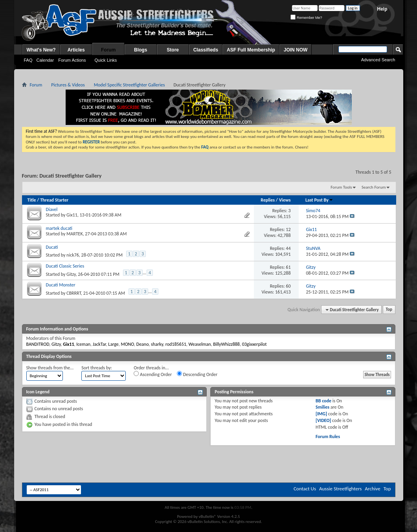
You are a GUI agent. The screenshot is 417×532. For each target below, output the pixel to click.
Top (389, 310)
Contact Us (305, 489)
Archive (372, 489)
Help (382, 9)
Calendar (45, 60)
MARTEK (75, 234)
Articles (76, 50)
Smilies (322, 407)
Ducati (52, 247)
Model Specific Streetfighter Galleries (130, 85)
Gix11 (72, 215)
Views (285, 200)
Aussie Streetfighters (340, 489)
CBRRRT (74, 293)
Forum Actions (72, 60)
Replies (268, 200)
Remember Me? (306, 18)
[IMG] (321, 414)
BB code (323, 401)
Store (173, 50)
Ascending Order (153, 374)
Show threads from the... (50, 368)
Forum (108, 50)
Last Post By (319, 200)
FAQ (28, 60)
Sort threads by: (96, 368)
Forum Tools (341, 187)
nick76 (73, 255)
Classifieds (206, 50)
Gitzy (71, 274)
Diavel (52, 209)
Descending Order (197, 374)
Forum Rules (328, 437)
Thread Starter (54, 200)
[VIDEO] (323, 420)
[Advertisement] (112, 463)
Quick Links (106, 60)
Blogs (141, 50)
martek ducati (59, 228)
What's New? (41, 50)
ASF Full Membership (251, 50)
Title (32, 200)
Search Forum (374, 187)
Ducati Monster (61, 285)
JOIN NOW (296, 50)
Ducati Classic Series (65, 266)
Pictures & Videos (68, 85)
